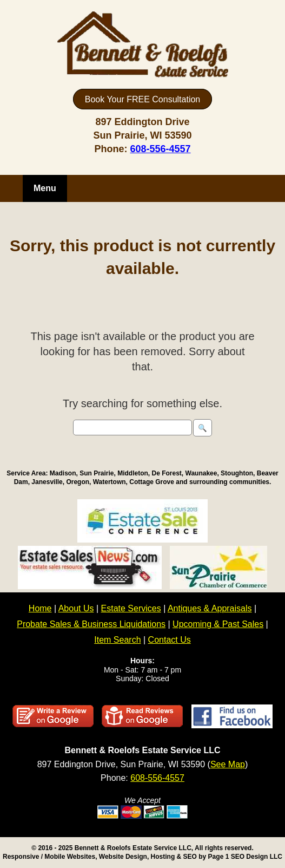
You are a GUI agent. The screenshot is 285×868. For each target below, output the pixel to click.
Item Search (117, 640)
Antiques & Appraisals (210, 608)
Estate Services (131, 608)
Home (40, 608)
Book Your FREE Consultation (142, 99)
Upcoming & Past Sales (218, 624)
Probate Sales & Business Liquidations (91, 624)
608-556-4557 (160, 149)
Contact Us (170, 640)
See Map (228, 764)
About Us (76, 608)
